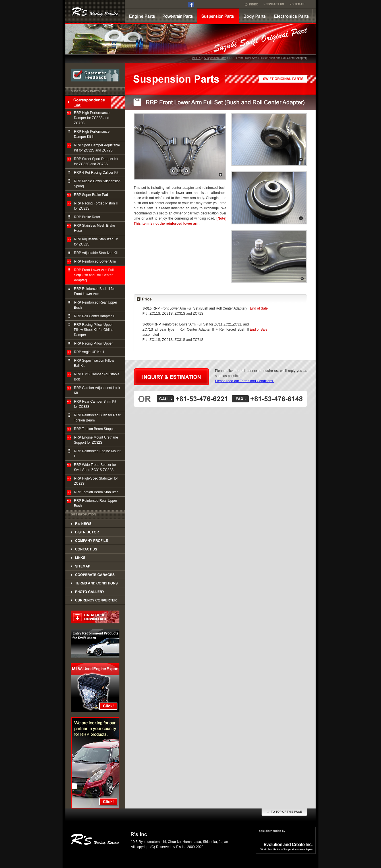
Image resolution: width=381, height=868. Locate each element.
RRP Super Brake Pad (91, 195)
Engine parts (142, 16)
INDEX (196, 58)
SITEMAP (95, 566)
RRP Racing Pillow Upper (93, 343)
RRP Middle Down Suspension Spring (97, 184)
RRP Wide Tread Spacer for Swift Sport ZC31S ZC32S (95, 467)
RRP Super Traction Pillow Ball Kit (94, 363)
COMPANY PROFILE (95, 541)
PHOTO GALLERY (95, 592)
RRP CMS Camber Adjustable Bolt (97, 377)
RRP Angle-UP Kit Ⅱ (89, 352)
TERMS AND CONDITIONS (95, 583)
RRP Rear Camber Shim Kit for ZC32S (95, 404)
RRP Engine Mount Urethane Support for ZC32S (96, 440)
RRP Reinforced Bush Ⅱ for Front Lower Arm (94, 291)
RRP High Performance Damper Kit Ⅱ (92, 134)
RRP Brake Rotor (87, 217)
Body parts (254, 16)
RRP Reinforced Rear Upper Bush (96, 305)
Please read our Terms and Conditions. (244, 381)
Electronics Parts (291, 16)
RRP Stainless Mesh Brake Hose (95, 228)
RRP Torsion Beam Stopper (95, 429)
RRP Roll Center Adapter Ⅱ (94, 316)
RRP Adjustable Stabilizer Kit (96, 253)
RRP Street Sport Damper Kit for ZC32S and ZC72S (96, 161)
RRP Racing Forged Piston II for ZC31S (96, 206)
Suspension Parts (215, 58)
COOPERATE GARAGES (95, 575)
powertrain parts (178, 16)
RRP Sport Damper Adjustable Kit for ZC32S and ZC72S (97, 148)
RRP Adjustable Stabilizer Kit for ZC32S (96, 242)
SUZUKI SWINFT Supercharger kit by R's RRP (95, 11)
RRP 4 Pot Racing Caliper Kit (96, 173)
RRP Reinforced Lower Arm (95, 261)
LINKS (95, 558)
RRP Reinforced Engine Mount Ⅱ (97, 454)
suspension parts (218, 16)
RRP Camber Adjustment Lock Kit (97, 390)
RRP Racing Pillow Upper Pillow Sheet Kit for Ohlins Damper (94, 330)
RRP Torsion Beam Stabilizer (96, 492)
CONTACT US (95, 549)
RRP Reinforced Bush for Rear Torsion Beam (97, 418)
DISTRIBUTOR (95, 523)
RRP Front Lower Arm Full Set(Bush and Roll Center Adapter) (94, 275)
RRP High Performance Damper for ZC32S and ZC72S (92, 118)
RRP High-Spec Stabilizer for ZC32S (96, 481)
